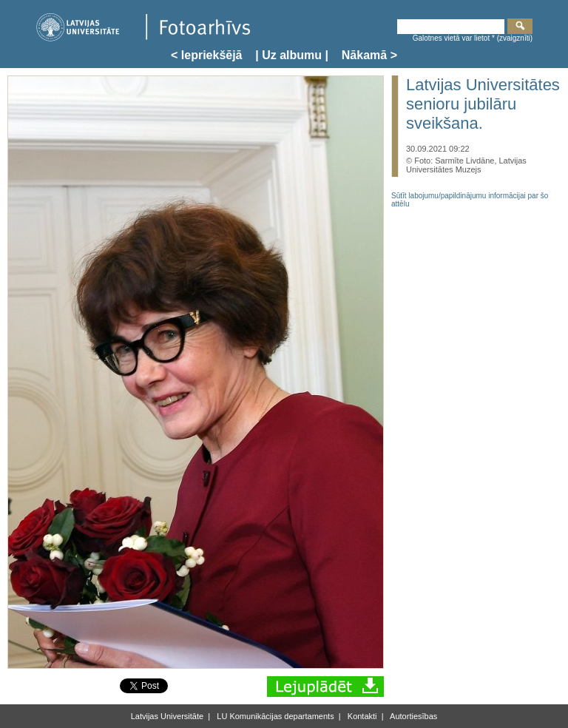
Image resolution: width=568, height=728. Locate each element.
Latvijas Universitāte (167, 716)
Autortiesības (413, 716)
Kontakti (361, 716)
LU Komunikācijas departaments (274, 716)
